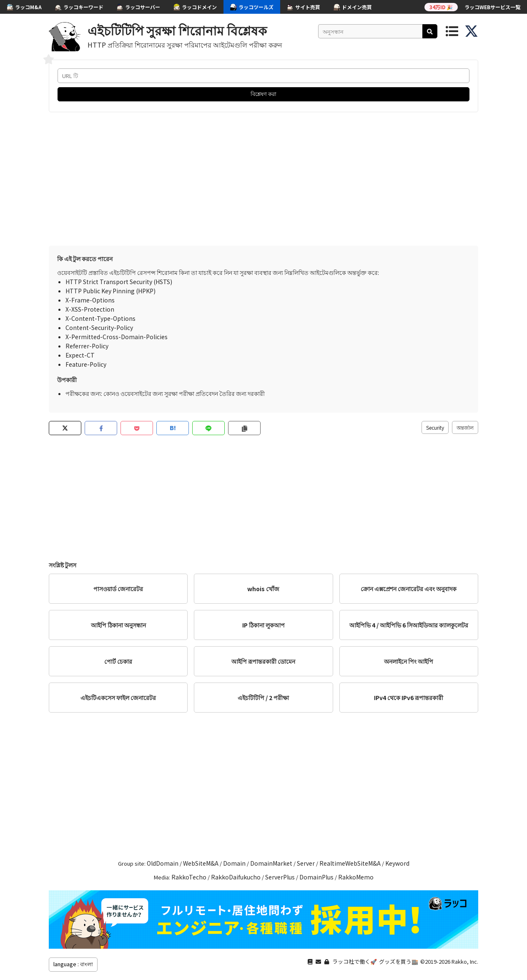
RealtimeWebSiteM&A (350, 863)
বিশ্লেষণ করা (263, 94)
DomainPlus (316, 877)
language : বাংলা (73, 964)
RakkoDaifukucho (236, 877)
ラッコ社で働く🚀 (355, 961)
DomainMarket (271, 863)
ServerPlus (280, 877)
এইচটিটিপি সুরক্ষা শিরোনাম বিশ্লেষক (177, 30)
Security (435, 427)
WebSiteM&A (201, 863)
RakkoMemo (356, 877)
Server (306, 863)
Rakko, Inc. (465, 961)
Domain (234, 863)
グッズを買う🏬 (399, 961)
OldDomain (163, 863)
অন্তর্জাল (465, 427)
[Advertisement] (263, 179)
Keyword (397, 863)
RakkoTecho (189, 877)
